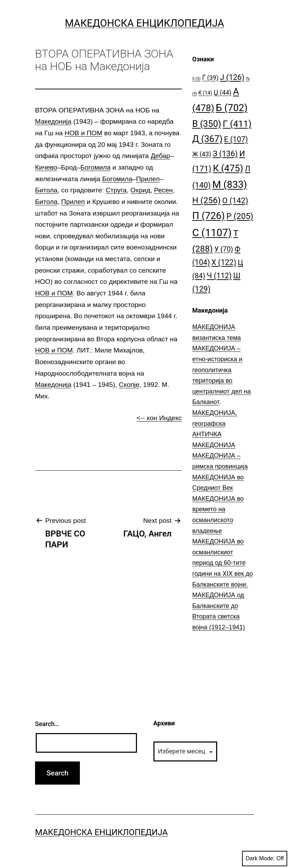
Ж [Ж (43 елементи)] (202, 154)
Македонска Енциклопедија (144, 23)
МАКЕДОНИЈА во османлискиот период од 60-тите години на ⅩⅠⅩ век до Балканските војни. (223, 563)
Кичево (46, 167)
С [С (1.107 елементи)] (212, 233)
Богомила (95, 167)
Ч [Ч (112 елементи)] (219, 276)
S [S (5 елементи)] (197, 79)
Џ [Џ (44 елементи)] (223, 92)
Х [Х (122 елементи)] (224, 262)
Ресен (164, 190)
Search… (47, 724)
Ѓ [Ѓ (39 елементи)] (210, 78)
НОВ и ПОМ (83, 133)
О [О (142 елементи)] (235, 200)
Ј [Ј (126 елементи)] (232, 77)
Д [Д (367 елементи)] (207, 139)
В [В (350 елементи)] (207, 124)
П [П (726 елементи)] (209, 216)
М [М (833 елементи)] (230, 184)
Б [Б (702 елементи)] (232, 108)
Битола (46, 190)
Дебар (160, 156)
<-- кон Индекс (159, 418)
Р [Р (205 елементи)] (240, 216)
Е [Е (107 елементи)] (236, 139)
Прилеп (148, 179)
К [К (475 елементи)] (228, 168)
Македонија (53, 121)
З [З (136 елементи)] (225, 153)
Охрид (140, 190)
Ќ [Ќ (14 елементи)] (205, 93)
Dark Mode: (265, 859)
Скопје (129, 385)
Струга (116, 190)
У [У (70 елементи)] (224, 249)
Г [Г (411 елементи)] (237, 124)
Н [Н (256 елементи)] (207, 200)
